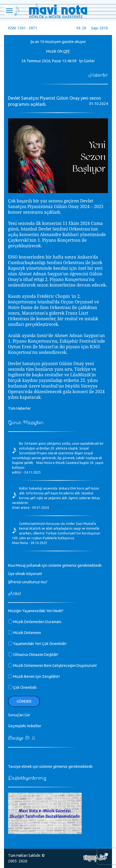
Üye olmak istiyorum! (25, 574)
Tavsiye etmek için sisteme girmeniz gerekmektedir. (51, 767)
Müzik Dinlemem (25, 633)
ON (60, 51)
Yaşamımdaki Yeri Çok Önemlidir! (37, 644)
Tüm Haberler (19, 408)
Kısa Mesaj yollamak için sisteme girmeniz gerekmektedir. (55, 565)
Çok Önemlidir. (23, 687)
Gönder (24, 701)
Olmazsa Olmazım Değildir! (33, 655)
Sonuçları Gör (19, 715)
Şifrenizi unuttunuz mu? (28, 582)
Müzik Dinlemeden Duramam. (35, 622)
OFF (67, 51)
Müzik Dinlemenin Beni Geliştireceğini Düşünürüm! (52, 666)
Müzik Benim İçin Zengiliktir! (34, 677)
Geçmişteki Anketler (25, 726)
